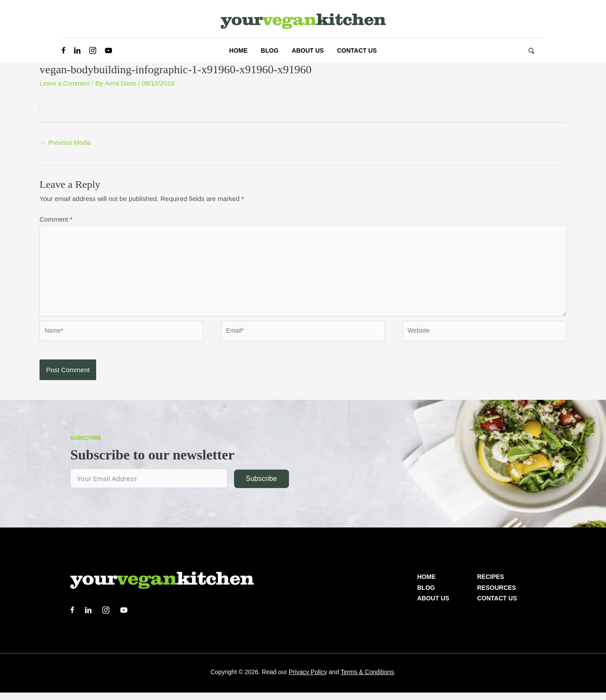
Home (426, 584)
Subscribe (261, 486)
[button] (531, 51)
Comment (56, 220)
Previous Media (67, 143)
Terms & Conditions (367, 679)
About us (433, 606)
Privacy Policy (308, 679)
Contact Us (497, 606)
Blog (426, 595)
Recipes (491, 584)
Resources (497, 595)
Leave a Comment (67, 83)
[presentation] (106, 383)
